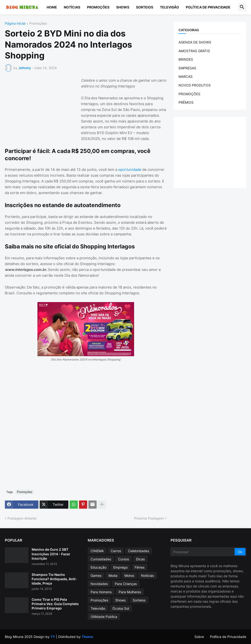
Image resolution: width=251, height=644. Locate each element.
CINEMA (97, 551)
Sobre (199, 637)
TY (53, 637)
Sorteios (145, 7)
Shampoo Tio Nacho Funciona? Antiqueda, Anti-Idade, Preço (54, 579)
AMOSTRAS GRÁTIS (194, 51)
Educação (98, 567)
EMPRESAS (187, 68)
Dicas (140, 559)
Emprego (120, 567)
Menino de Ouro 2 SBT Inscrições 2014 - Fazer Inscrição (51, 554)
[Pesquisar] (203, 552)
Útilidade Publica (104, 617)
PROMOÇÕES (189, 94)
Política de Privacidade (208, 7)
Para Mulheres (130, 592)
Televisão (169, 7)
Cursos (124, 559)
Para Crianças (126, 584)
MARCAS (186, 76)
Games (96, 575)
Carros (116, 551)
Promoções (98, 7)
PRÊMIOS (186, 102)
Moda (113, 575)
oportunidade (130, 170)
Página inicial (15, 24)
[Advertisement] (41, 108)
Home (52, 7)
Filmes (140, 567)
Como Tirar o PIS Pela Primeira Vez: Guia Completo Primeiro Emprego (55, 604)
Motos (129, 575)
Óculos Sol (121, 608)
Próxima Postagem (149, 518)
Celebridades (139, 551)
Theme (87, 637)
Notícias (72, 7)
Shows (123, 7)
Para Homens (101, 592)
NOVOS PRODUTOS (195, 85)
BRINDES (186, 59)
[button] (242, 7)
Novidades (99, 584)
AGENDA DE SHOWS (195, 42)
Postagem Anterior (22, 518)
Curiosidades (101, 559)
